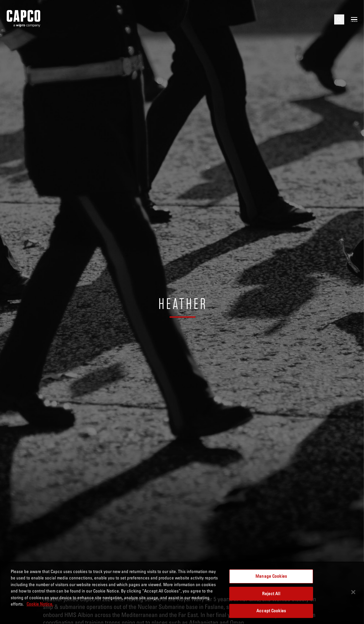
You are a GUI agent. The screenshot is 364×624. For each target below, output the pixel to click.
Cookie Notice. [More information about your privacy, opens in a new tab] (40, 604)
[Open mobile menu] (354, 19)
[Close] (353, 592)
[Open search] (339, 19)
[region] (182, 593)
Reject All (271, 593)
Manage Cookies (271, 576)
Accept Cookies (271, 611)
